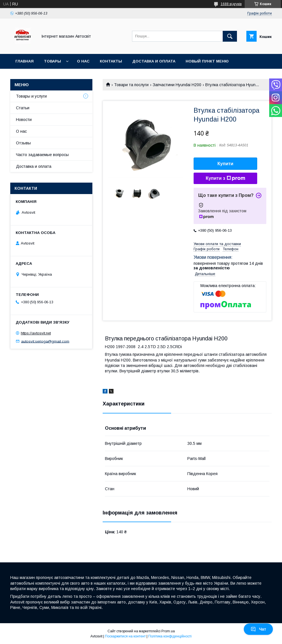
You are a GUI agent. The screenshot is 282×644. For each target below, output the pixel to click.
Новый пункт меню (207, 61)
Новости (24, 120)
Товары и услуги (31, 96)
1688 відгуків (231, 4)
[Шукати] (230, 36)
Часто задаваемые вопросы (42, 155)
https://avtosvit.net (36, 333)
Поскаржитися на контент (125, 636)
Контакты (111, 61)
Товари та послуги (131, 85)
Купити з (225, 178)
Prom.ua (168, 631)
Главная (25, 61)
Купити (226, 164)
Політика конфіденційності (170, 636)
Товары (52, 61)
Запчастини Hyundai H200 (177, 85)
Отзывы (23, 143)
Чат (258, 629)
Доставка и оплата (154, 61)
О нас (83, 61)
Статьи (23, 108)
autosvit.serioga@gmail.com (45, 341)
